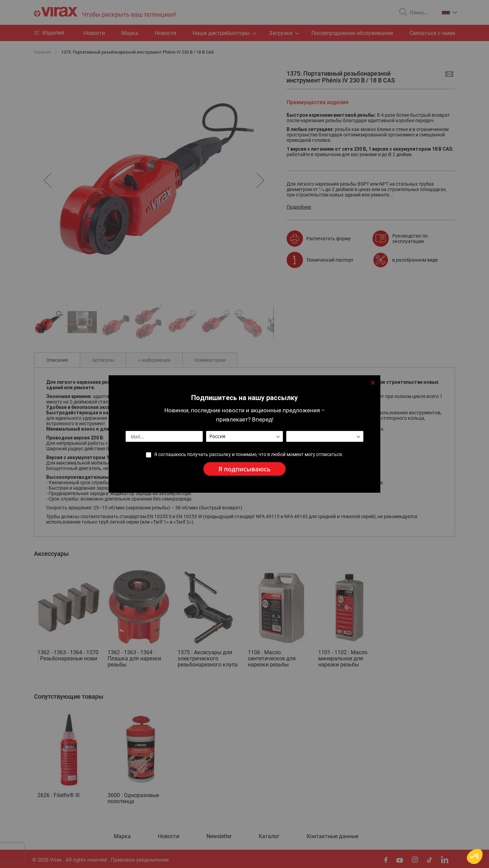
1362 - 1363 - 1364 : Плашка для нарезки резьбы (134, 658)
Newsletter (219, 836)
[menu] (244, 33)
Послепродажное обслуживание (352, 33)
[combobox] (422, 13)
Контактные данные (332, 836)
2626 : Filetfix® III (58, 795)
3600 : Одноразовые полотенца (133, 798)
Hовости (94, 33)
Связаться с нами (432, 33)
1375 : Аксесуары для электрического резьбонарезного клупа (208, 658)
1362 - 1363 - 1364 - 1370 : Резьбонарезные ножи (68, 655)
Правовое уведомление (140, 860)
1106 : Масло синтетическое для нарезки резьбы (272, 658)
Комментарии (210, 360)
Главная (42, 52)
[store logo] (105, 12)
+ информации (154, 360)
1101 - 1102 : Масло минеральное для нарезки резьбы (343, 658)
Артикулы (103, 360)
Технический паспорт (330, 260)
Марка (130, 33)
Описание (57, 360)
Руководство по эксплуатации (410, 239)
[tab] (57, 359)
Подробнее (299, 207)
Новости (166, 33)
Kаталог (269, 836)
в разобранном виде (415, 260)
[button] (449, 12)
